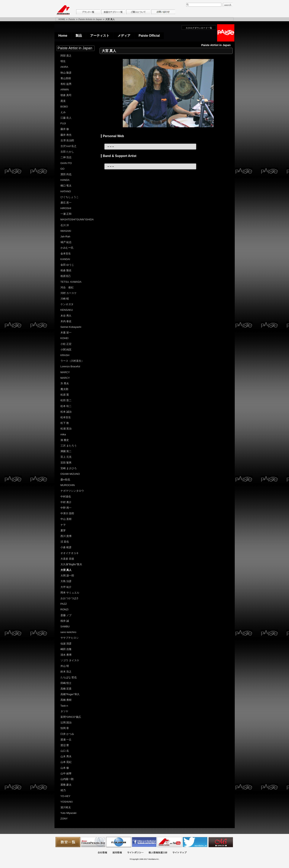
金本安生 (66, 254)
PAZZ (64, 604)
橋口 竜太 (66, 186)
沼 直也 (65, 542)
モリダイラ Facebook (144, 842)
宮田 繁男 (66, 463)
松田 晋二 (66, 400)
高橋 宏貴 (66, 689)
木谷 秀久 (66, 316)
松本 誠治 (66, 412)
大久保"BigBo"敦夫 (71, 564)
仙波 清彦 (66, 644)
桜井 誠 (65, 621)
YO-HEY (65, 796)
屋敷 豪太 (66, 785)
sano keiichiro (68, 632)
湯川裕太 (66, 807)
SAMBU (65, 626)
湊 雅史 (65, 440)
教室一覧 (68, 842)
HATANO (66, 191)
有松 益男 (66, 84)
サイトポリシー (135, 853)
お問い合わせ (163, 12)
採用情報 (117, 853)
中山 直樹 (66, 519)
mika (63, 434)
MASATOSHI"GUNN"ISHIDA (77, 219)
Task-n (64, 706)
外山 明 (65, 666)
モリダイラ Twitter (195, 842)
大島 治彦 (66, 581)
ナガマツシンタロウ (72, 491)
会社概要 (102, 853)
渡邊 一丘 (66, 740)
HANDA (65, 180)
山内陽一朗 (67, 779)
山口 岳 (65, 751)
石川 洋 (65, 225)
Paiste (72, 19)
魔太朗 (64, 389)
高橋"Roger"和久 (70, 694)
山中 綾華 (66, 773)
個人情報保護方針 (158, 853)
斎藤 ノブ (66, 615)
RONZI (64, 609)
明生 (63, 61)
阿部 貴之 (66, 56)
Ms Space (221, 842)
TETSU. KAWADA (71, 282)
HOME (62, 19)
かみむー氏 (67, 248)
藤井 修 (65, 129)
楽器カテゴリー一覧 (113, 12)
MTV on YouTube (170, 842)
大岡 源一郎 (67, 576)
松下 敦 (65, 423)
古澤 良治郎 (67, 140)
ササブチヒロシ (70, 638)
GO (62, 169)
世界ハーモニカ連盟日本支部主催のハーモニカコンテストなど (119, 842)
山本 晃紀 (66, 762)
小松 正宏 (66, 344)
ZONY (64, 819)
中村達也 (66, 497)
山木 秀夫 (66, 756)
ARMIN (65, 90)
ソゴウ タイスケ (70, 660)
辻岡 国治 (66, 723)
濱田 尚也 (66, 174)
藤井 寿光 (66, 135)
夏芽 (63, 530)
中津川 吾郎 (67, 513)
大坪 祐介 (66, 587)
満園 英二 (66, 451)
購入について (138, 12)
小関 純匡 (66, 350)
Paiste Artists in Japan (90, 19)
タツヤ (64, 711)
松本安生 (66, 417)
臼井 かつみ (67, 734)
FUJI (63, 123)
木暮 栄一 (66, 333)
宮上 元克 (66, 457)
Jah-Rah (65, 236)
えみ (63, 112)
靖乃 (63, 790)
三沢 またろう (69, 446)
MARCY (65, 372)
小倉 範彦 (66, 547)
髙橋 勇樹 (66, 700)
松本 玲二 (66, 406)
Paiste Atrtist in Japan (75, 48)
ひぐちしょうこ (70, 197)
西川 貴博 (66, 536)
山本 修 (65, 768)
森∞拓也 (65, 480)
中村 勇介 (66, 502)
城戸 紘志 (66, 242)
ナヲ (63, 525)
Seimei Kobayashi (71, 327)
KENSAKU (67, 310)
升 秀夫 (65, 383)
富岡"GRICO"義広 (71, 717)
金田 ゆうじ (67, 265)
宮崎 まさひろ (69, 468)
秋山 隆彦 (66, 73)
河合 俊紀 (67, 287)
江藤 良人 (66, 118)
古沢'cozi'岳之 (68, 146)
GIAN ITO (66, 163)
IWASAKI (66, 231)
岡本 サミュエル (70, 593)
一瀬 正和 (66, 214)
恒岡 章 (65, 728)
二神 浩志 (66, 157)
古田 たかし (67, 152)
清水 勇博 (66, 655)
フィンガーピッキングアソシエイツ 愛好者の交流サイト (93, 842)
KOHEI (64, 338)
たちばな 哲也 (69, 677)
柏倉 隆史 (66, 270)
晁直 (63, 101)
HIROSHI (66, 208)
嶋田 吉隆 (66, 649)
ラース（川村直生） (72, 361)
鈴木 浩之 (66, 672)
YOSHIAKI (67, 802)
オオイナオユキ (70, 553)
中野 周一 (66, 508)
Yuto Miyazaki (68, 813)
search (228, 5)
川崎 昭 (65, 299)
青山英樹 (66, 78)
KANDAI (65, 259)
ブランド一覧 (88, 12)
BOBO (64, 107)
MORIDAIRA (63, 10)
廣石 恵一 (66, 203)
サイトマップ (179, 853)
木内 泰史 (66, 321)
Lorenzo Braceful (70, 366)
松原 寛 (65, 395)
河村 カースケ (69, 293)
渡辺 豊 (65, 745)
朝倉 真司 (66, 95)
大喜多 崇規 (67, 559)
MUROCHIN (68, 485)
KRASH (65, 355)
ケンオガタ (67, 304)
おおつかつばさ (70, 598)
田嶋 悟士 (66, 683)
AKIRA (64, 67)
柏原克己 (66, 276)
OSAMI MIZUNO (70, 474)
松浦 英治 (66, 429)
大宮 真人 (66, 570)
